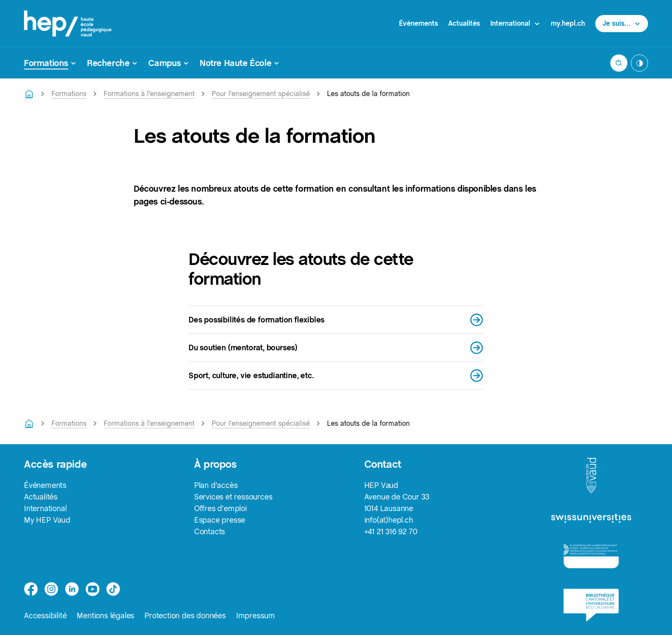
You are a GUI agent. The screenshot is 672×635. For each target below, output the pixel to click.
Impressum (256, 615)
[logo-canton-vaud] (591, 476)
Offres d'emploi (220, 508)
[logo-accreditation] (591, 556)
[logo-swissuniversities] (591, 519)
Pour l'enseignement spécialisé (261, 94)
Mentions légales (105, 615)
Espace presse (220, 520)
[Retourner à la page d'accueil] (29, 94)
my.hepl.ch (568, 23)
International (45, 508)
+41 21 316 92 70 (391, 531)
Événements (418, 23)
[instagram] (51, 589)
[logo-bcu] (591, 605)
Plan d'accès (216, 485)
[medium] (93, 589)
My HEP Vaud (47, 520)
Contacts (210, 531)
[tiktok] (113, 589)
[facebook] (31, 589)
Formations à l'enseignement (149, 94)
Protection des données (185, 615)
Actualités (464, 23)
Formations (69, 94)
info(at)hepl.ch (389, 520)
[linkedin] (72, 589)
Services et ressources (233, 497)
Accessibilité (45, 615)
